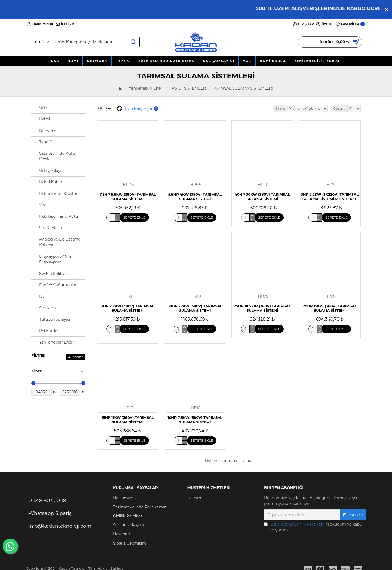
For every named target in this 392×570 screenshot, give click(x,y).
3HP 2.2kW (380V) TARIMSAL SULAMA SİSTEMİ (128, 308)
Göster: (341, 108)
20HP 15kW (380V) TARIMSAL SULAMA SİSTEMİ (330, 308)
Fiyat (36, 371)
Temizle (77, 357)
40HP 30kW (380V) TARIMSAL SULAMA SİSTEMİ (262, 197)
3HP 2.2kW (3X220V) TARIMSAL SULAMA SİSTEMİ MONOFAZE (330, 197)
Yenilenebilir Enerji (146, 88)
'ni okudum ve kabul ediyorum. (314, 527)
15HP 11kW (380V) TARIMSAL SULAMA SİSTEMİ (128, 420)
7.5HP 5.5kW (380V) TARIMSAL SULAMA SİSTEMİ (128, 197)
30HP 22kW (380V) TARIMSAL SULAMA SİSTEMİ (195, 308)
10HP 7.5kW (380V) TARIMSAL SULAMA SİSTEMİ (195, 420)
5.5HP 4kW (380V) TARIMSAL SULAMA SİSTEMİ (195, 197)
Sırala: (284, 108)
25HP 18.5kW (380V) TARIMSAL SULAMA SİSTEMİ (262, 308)
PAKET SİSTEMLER (188, 88)
